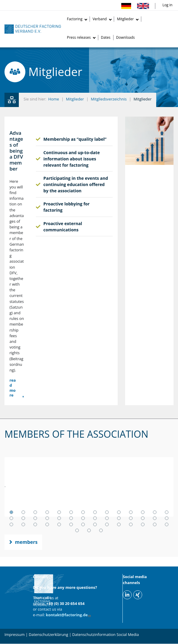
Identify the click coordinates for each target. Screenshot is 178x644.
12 (143, 512)
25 (131, 518)
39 (131, 524)
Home (54, 99)
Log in (168, 5)
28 (167, 518)
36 (95, 524)
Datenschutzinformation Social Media (106, 634)
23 (107, 518)
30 (23, 524)
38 (119, 524)
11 (131, 512)
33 (59, 524)
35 (83, 524)
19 (59, 518)
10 (119, 512)
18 (47, 518)
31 (35, 524)
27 (155, 518)
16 (23, 518)
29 (11, 524)
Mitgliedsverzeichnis (109, 99)
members (26, 542)
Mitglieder (125, 19)
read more (13, 388)
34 (71, 524)
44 (89, 530)
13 (155, 512)
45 (101, 530)
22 (95, 518)
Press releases (79, 37)
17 (35, 518)
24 (119, 518)
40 (143, 524)
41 (155, 524)
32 (47, 524)
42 (167, 524)
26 (143, 518)
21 (83, 518)
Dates (106, 37)
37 (107, 524)
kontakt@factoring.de (69, 615)
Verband (100, 19)
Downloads (126, 37)
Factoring (75, 19)
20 (71, 518)
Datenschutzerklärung (48, 634)
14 (167, 512)
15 (11, 518)
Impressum (15, 634)
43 (77, 530)
